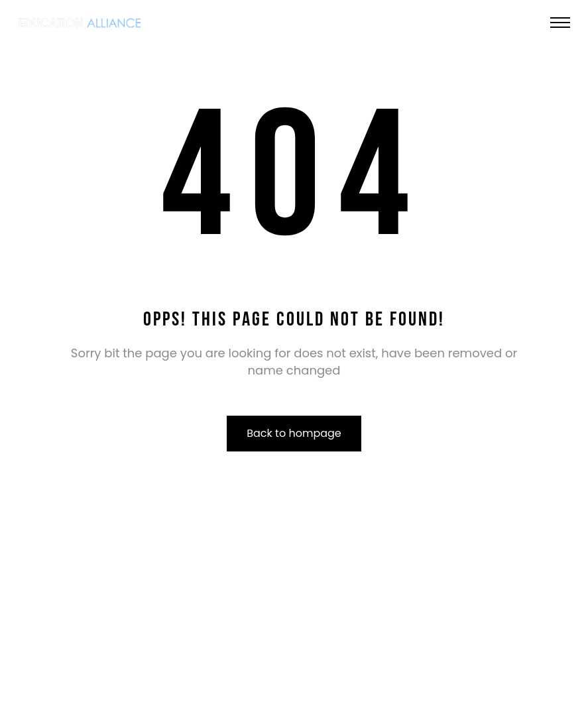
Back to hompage (294, 433)
